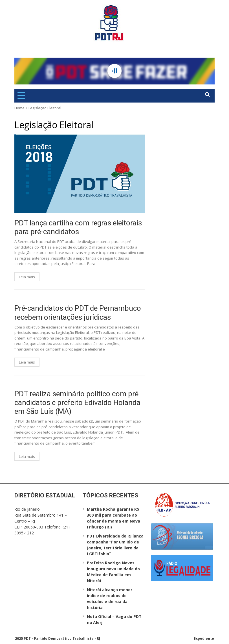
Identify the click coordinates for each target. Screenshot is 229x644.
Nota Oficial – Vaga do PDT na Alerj (114, 619)
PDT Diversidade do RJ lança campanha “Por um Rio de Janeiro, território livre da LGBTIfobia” (115, 545)
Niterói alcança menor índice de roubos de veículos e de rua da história (110, 599)
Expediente (204, 638)
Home (19, 108)
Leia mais (27, 277)
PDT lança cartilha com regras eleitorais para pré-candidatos (78, 227)
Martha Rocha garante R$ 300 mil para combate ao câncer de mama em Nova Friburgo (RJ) (114, 518)
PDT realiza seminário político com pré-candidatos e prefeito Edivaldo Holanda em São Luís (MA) (78, 402)
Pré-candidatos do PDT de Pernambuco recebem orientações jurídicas (78, 313)
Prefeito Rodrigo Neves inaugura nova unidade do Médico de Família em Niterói (113, 572)
